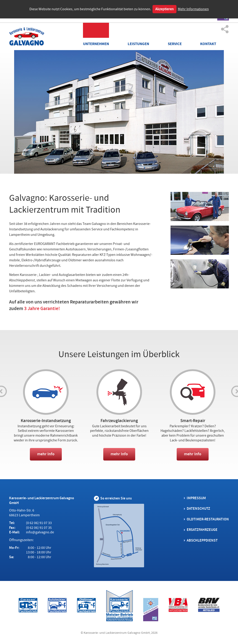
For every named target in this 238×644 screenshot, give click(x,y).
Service (175, 44)
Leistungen (138, 44)
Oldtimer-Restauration (208, 519)
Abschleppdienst (202, 540)
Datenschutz (198, 508)
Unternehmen (96, 44)
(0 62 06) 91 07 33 (39, 523)
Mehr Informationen (193, 9)
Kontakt (208, 44)
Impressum (196, 498)
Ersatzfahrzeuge (202, 529)
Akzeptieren (164, 9)
